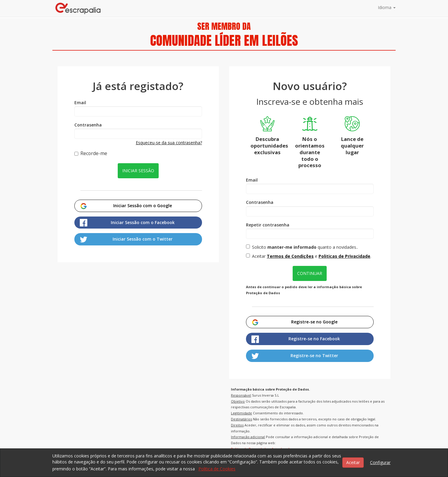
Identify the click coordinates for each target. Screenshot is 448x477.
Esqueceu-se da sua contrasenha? (169, 143)
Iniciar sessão (138, 171)
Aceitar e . (309, 256)
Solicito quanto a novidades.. (302, 247)
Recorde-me (91, 154)
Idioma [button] (387, 7)
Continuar (310, 273)
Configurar (380, 462)
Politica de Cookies (217, 469)
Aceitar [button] (353, 462)
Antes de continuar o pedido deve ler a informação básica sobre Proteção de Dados (304, 290)
